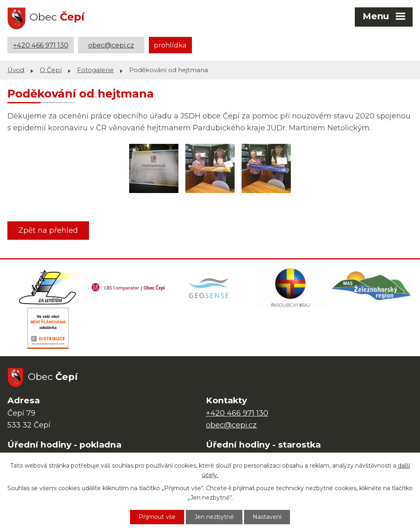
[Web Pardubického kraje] (291, 287)
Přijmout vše (157, 517)
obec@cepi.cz (111, 45)
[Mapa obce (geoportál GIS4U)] (210, 287)
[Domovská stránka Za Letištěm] (48, 287)
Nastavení (267, 517)
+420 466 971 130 (41, 45)
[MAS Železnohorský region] (372, 287)
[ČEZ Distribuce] (48, 328)
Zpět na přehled (48, 230)
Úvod (16, 70)
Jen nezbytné (214, 517)
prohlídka (170, 45)
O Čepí (51, 70)
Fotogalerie (95, 70)
